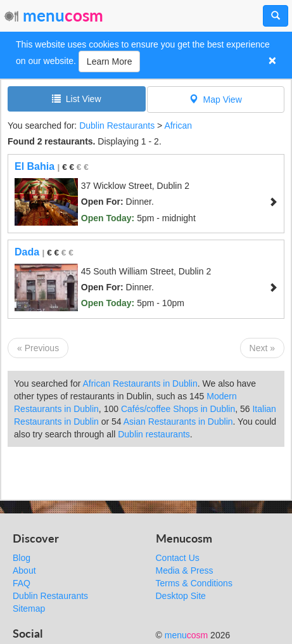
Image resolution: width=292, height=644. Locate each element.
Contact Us (178, 558)
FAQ (22, 583)
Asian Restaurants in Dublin (178, 422)
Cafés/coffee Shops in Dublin (178, 409)
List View (77, 99)
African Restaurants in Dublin (140, 383)
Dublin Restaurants (117, 126)
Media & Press (185, 570)
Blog (22, 558)
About (24, 570)
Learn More (110, 61)
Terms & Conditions (194, 583)
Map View (216, 99)
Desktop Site (181, 596)
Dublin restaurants (154, 434)
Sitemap (29, 609)
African (178, 126)
